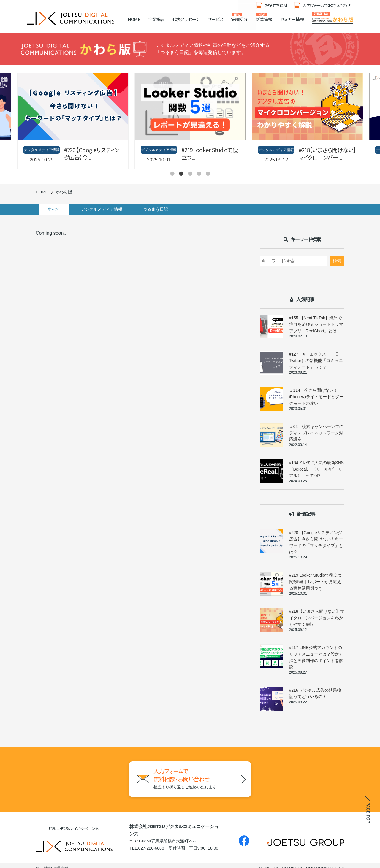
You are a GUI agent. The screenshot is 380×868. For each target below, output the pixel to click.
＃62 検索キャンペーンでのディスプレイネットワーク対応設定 (316, 433)
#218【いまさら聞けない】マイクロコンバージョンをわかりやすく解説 (317, 618)
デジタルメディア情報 (107, 209)
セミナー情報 (292, 19)
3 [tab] (190, 174)
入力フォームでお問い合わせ (326, 5)
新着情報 (264, 19)
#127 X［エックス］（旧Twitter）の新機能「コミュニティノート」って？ (316, 360)
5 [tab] (208, 174)
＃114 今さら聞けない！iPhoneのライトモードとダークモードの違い (316, 397)
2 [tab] (181, 174)
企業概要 (156, 19)
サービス (215, 19)
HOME (134, 19)
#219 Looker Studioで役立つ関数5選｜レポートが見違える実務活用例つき (315, 581)
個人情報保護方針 (52, 862)
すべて (57, 209)
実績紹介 (239, 19)
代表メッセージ (186, 19)
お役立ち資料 (276, 5)
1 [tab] (172, 174)
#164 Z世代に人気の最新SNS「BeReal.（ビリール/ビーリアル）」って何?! (316, 469)
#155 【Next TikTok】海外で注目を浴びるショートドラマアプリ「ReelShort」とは (316, 324)
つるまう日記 (164, 209)
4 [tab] (199, 174)
